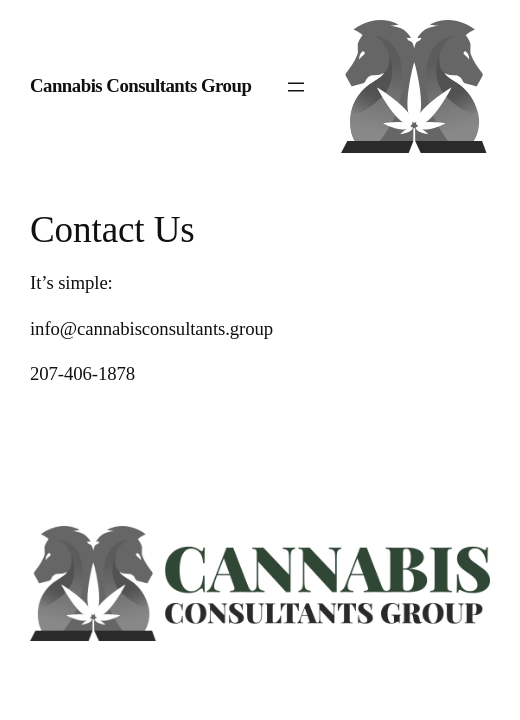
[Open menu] (296, 87)
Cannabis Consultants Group (140, 85)
